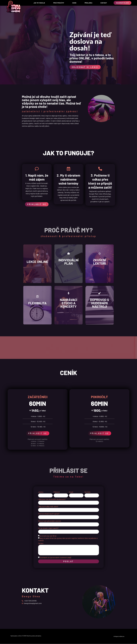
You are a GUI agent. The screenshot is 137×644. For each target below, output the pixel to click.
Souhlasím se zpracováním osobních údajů (55, 557)
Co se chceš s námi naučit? (48, 528)
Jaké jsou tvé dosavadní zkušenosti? (52, 499)
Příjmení (57, 492)
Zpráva (41, 543)
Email (71, 492)
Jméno (41, 492)
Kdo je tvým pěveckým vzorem (50, 521)
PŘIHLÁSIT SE (38, 433)
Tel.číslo (87, 492)
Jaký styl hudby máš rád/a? (48, 507)
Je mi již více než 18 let (48, 536)
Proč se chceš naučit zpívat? (49, 514)
